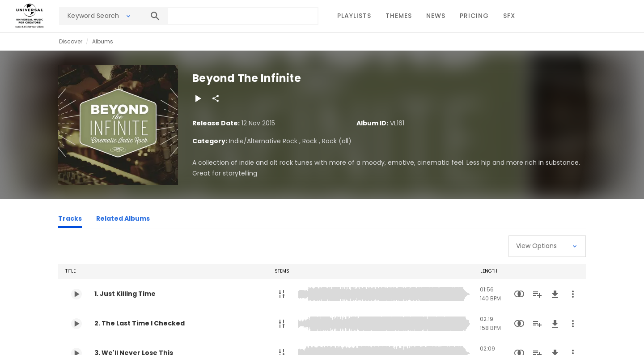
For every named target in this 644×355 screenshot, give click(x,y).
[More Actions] (573, 294)
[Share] (216, 98)
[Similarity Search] (519, 294)
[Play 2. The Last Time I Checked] (76, 324)
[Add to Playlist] (537, 294)
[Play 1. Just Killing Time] (76, 294)
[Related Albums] (123, 220)
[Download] (555, 294)
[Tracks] (70, 220)
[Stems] (282, 294)
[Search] (155, 16)
